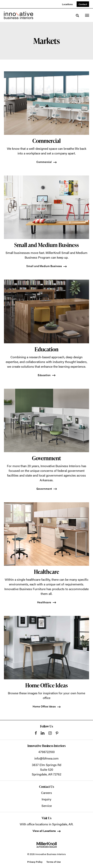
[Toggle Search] (77, 16)
